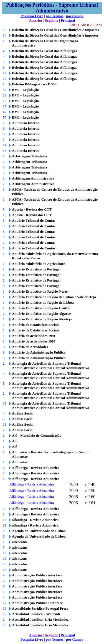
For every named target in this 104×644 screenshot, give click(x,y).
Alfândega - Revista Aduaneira (31, 484)
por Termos (55, 16)
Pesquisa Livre (32, 16)
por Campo (75, 16)
